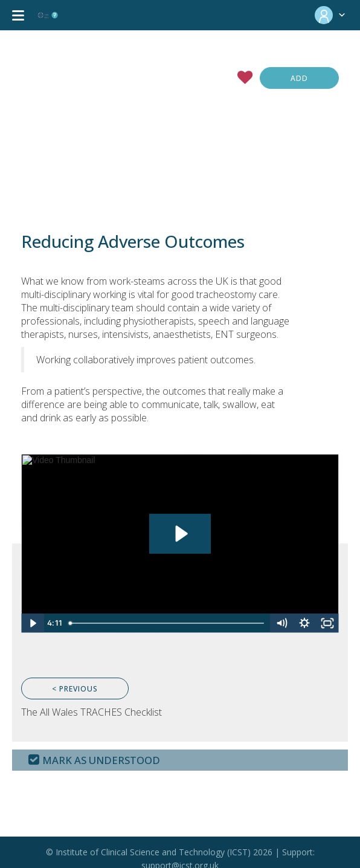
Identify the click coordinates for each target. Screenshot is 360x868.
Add (299, 78)
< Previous (75, 689)
